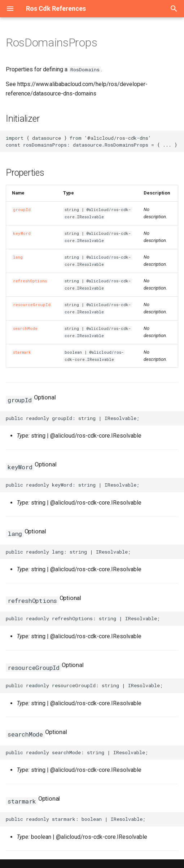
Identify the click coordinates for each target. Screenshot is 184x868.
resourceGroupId (32, 305)
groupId (22, 210)
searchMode (25, 328)
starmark (22, 352)
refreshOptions (30, 281)
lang (18, 257)
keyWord (22, 233)
